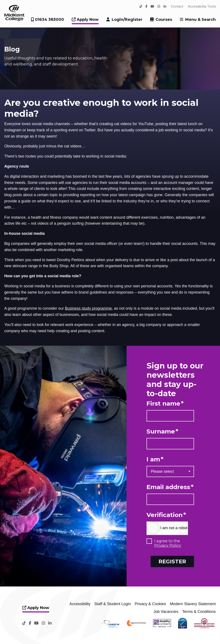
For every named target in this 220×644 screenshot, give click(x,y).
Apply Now (85, 20)
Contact (177, 6)
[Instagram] (159, 6)
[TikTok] (141, 6)
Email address (170, 487)
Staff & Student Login (113, 604)
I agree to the (168, 543)
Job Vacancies (166, 612)
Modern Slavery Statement (193, 604)
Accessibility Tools (202, 6)
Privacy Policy (168, 546)
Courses (164, 20)
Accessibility (80, 604)
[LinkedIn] (165, 6)
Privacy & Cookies (150, 604)
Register (172, 561)
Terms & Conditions (199, 612)
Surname (162, 431)
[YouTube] (152, 6)
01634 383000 (47, 20)
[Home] (14, 20)
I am (155, 459)
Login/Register (127, 20)
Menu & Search (200, 20)
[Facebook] (146, 6)
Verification (166, 515)
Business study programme (88, 308)
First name (165, 404)
